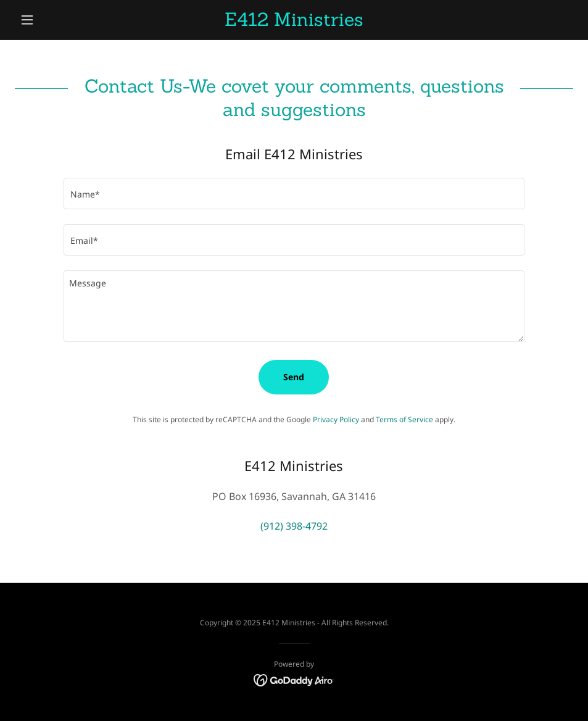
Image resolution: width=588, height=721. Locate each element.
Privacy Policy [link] (336, 419)
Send (294, 377)
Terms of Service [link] (404, 419)
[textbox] (294, 194)
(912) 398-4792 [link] (294, 526)
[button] (57, 20)
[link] (294, 22)
